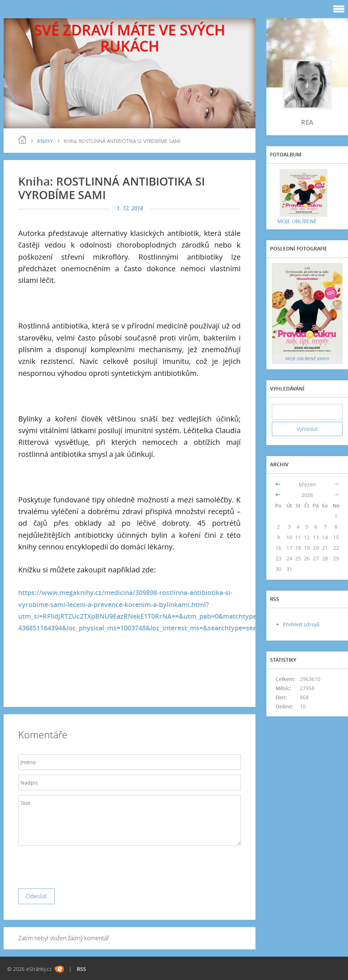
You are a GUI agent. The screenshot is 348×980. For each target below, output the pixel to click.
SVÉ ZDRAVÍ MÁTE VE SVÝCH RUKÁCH (130, 38)
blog (22, 140)
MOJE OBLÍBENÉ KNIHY (307, 359)
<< (278, 484)
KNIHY (45, 141)
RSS (81, 969)
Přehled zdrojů (301, 624)
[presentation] (74, 865)
